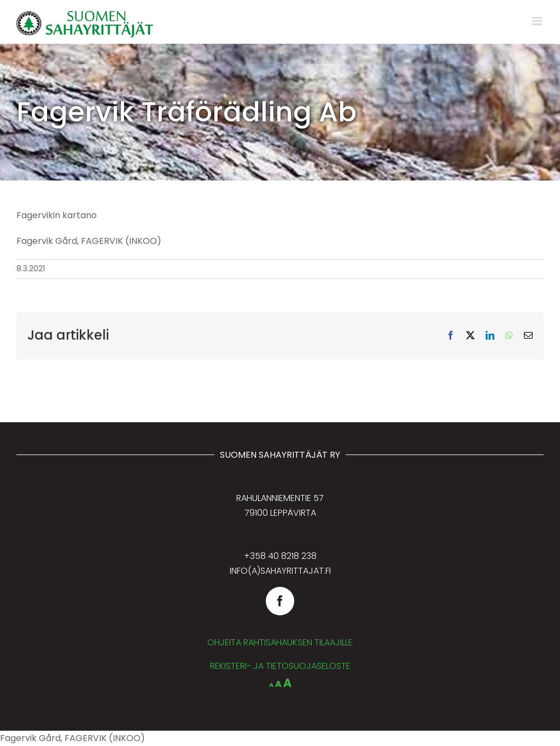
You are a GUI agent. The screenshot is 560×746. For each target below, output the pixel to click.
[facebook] (280, 601)
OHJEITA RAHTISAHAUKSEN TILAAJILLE (280, 642)
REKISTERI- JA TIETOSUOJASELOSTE (280, 666)
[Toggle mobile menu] (538, 21)
